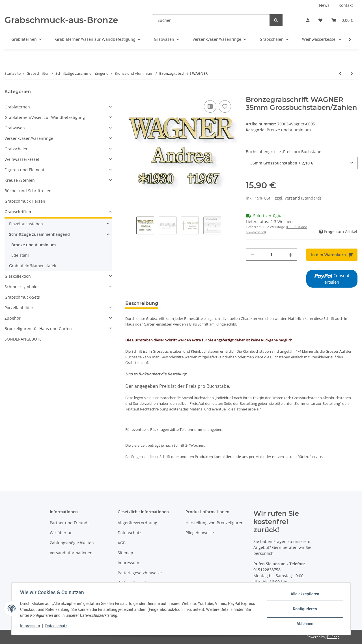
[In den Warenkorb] (130, 93)
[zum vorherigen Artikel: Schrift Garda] (340, 73)
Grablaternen (17, 107)
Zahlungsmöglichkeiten (72, 543)
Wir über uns (62, 533)
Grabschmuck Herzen (25, 201)
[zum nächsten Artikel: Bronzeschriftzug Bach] (352, 73)
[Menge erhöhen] (291, 255)
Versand (293, 198)
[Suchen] (211, 20)
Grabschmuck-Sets (22, 297)
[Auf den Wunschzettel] (225, 106)
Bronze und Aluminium (289, 130)
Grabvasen (15, 128)
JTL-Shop (333, 637)
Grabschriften (18, 212)
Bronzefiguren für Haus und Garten (38, 329)
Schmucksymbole (21, 287)
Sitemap (125, 553)
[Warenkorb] (342, 20)
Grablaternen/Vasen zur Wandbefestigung (45, 117)
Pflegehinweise (200, 533)
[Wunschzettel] (320, 20)
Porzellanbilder (19, 308)
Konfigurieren (304, 609)
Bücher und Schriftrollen (28, 191)
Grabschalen (17, 149)
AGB (122, 543)
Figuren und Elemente (26, 170)
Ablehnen (304, 624)
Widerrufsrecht (132, 583)
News (324, 5)
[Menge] (271, 255)
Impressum (128, 563)
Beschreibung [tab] (142, 303)
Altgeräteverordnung (137, 523)
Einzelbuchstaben (26, 224)
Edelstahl (20, 255)
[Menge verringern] (252, 255)
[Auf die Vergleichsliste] (210, 106)
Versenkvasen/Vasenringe (29, 138)
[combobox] (302, 163)
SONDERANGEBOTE (23, 339)
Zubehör (13, 318)
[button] (308, 20)
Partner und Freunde (70, 523)
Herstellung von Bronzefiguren (215, 523)
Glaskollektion (18, 276)
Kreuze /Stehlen (20, 180)
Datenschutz (130, 533)
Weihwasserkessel (22, 159)
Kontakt (346, 5)
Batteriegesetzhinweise (140, 573)
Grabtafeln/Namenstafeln (33, 266)
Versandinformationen (71, 553)
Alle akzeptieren (304, 594)
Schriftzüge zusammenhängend (39, 234)
